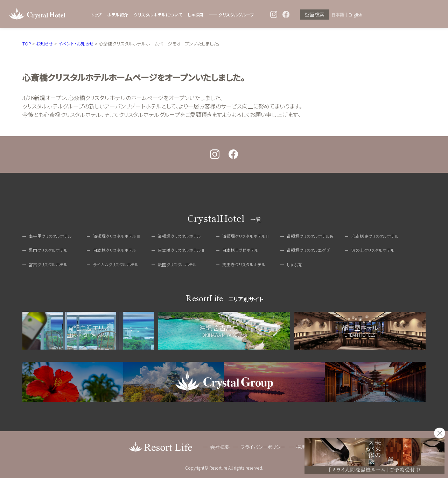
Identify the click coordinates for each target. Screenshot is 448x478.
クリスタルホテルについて (158, 15)
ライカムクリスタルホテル (116, 264)
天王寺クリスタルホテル (244, 264)
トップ (96, 15)
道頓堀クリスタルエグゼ (308, 250)
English (355, 15)
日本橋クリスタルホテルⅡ (181, 250)
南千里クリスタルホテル (50, 236)
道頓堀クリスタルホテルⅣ (310, 236)
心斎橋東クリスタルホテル (375, 236)
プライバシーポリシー (263, 447)
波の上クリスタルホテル (373, 250)
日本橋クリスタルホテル (115, 250)
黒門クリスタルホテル (48, 250)
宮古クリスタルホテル (48, 264)
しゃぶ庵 (195, 15)
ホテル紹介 (118, 15)
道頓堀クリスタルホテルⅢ (117, 236)
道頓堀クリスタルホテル (179, 236)
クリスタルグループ (236, 15)
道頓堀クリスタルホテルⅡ (246, 236)
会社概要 (220, 447)
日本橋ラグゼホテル (240, 250)
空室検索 (315, 15)
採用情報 (306, 447)
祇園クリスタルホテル (177, 264)
